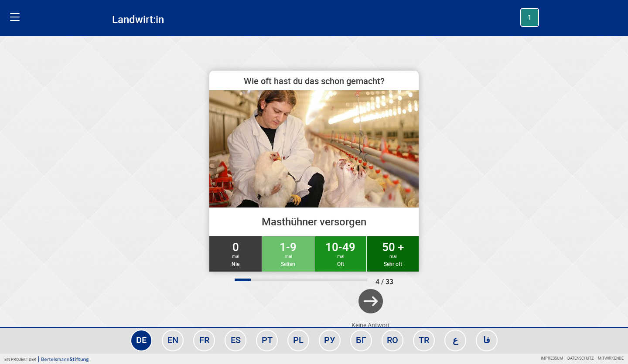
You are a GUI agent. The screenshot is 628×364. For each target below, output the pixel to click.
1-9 (288, 253)
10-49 (340, 253)
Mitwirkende (611, 358)
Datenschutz (580, 358)
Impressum (552, 358)
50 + (393, 253)
